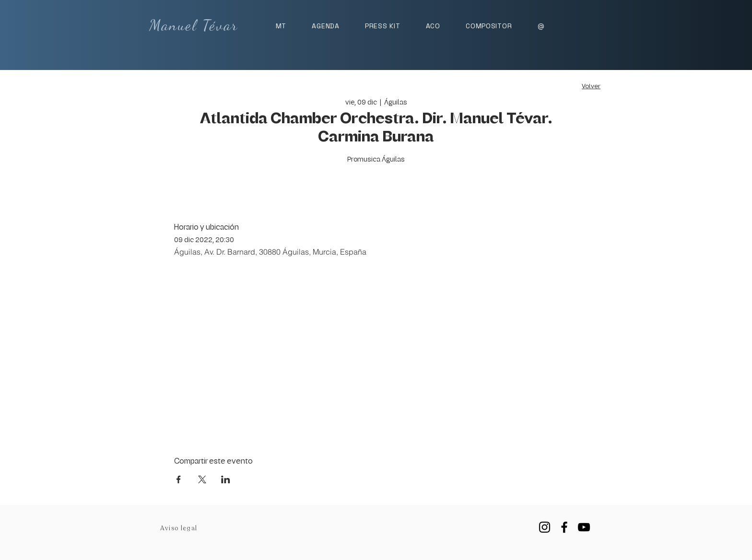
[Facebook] (564, 527)
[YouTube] (584, 527)
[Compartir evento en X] (202, 479)
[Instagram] (545, 527)
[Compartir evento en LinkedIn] (226, 479)
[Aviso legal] (180, 528)
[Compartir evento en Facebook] (179, 479)
